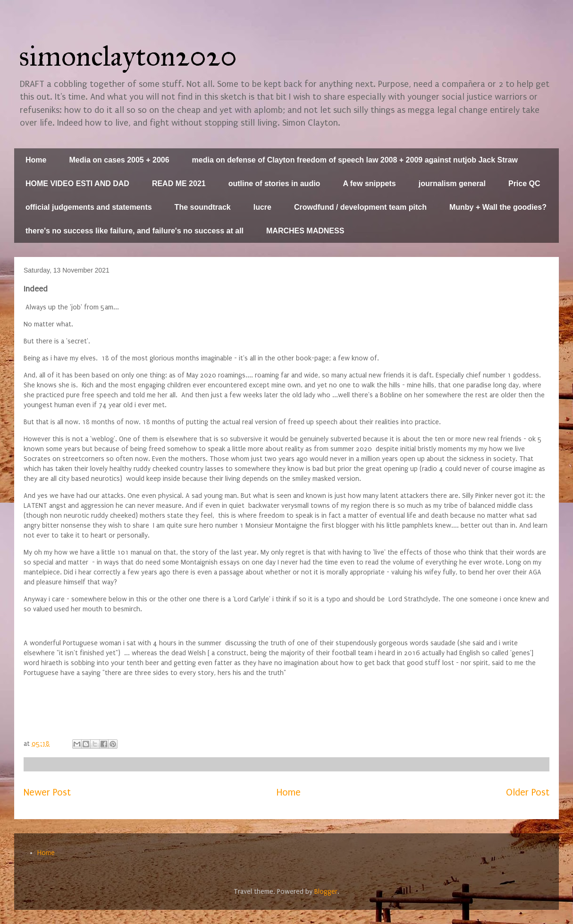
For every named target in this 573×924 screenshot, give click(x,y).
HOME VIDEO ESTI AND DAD (77, 184)
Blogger (326, 892)
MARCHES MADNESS (305, 231)
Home (36, 160)
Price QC (524, 184)
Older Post (528, 792)
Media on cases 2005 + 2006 (119, 160)
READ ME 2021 (179, 184)
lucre (262, 207)
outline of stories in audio (274, 184)
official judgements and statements (89, 207)
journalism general (452, 184)
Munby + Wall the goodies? (498, 207)
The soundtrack (203, 207)
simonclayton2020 (128, 56)
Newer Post (47, 792)
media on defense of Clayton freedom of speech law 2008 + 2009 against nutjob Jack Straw (355, 160)
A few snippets (369, 184)
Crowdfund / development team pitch (360, 207)
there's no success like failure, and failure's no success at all (135, 231)
